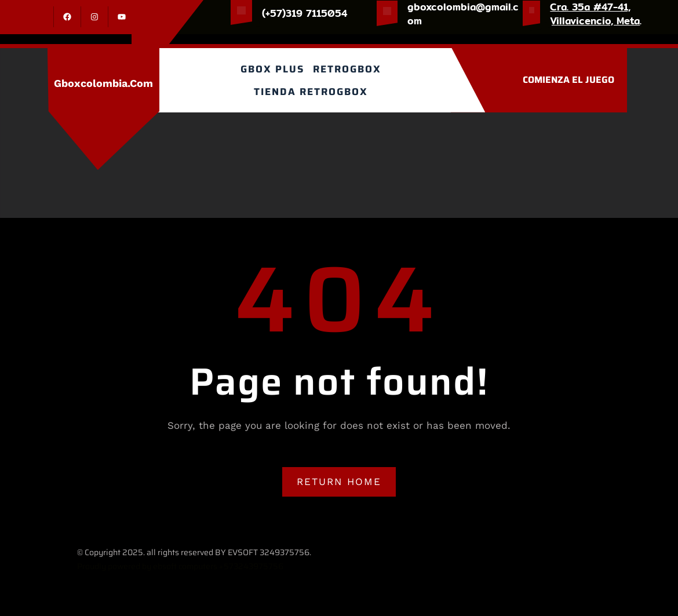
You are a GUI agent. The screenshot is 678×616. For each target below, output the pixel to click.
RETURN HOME (339, 482)
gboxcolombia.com (103, 83)
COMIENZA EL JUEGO (568, 80)
